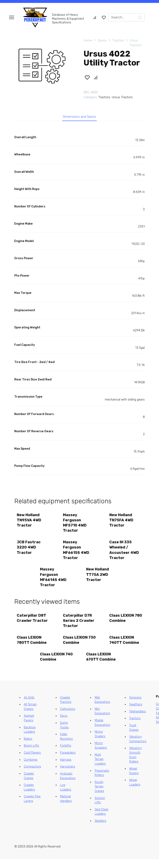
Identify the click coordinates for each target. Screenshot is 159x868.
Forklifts (66, 755)
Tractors (118, 40)
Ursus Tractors (136, 43)
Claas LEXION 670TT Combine (102, 665)
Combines (31, 769)
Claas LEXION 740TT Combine (125, 647)
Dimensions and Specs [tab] (80, 118)
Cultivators (68, 718)
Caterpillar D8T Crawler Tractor (33, 624)
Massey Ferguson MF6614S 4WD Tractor (54, 582)
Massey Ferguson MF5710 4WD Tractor (75, 525)
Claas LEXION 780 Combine (122, 624)
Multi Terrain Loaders (100, 768)
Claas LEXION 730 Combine (76, 647)
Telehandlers (138, 720)
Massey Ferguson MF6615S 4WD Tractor (77, 553)
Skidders (100, 830)
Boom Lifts (31, 755)
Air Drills (29, 706)
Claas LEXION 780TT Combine (32, 647)
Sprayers (135, 706)
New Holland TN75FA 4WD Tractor (122, 522)
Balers (28, 748)
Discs (64, 725)
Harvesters (68, 775)
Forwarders (68, 762)
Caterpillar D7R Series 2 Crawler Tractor (79, 626)
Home (88, 40)
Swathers (136, 713)
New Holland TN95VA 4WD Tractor (30, 522)
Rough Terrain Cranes (99, 795)
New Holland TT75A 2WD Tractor (98, 579)
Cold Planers (32, 762)
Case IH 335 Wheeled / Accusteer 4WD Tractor (125, 553)
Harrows (66, 769)
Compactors (32, 775)
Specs (102, 40)
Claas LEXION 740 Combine (53, 665)
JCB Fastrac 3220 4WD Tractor (29, 551)
